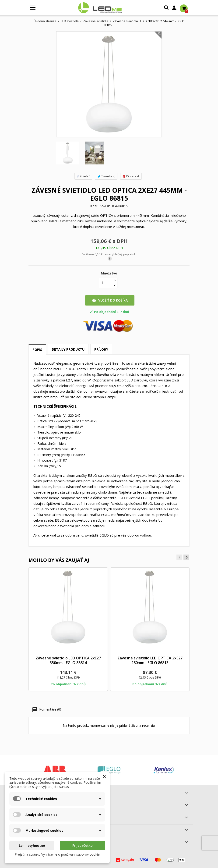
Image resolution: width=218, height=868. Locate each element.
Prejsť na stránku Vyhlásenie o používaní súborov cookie (57, 854)
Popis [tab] (37, 350)
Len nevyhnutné (32, 845)
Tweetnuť (106, 176)
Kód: (94, 206)
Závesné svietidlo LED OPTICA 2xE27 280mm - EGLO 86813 (150, 660)
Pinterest (131, 176)
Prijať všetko (83, 845)
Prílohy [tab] (101, 349)
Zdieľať (83, 176)
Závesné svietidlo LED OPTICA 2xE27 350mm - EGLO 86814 (68, 660)
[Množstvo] (105, 283)
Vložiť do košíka (110, 300)
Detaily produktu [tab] (68, 349)
